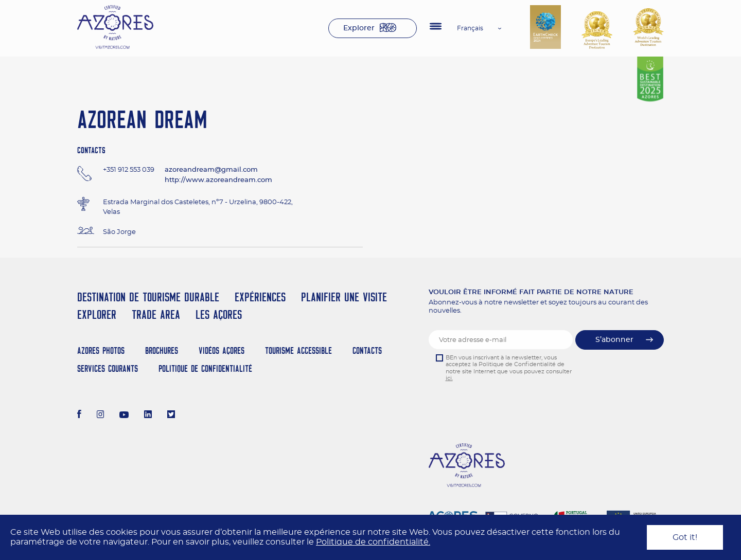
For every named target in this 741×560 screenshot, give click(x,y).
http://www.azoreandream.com (218, 180)
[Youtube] (124, 416)
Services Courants (108, 368)
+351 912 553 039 (129, 170)
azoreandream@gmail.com (211, 170)
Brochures (162, 350)
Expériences (260, 297)
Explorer (359, 28)
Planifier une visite (344, 297)
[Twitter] (171, 416)
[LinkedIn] (148, 416)
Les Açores (219, 314)
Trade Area (156, 314)
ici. (449, 378)
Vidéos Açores (222, 350)
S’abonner (614, 340)
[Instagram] (101, 416)
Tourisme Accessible (298, 350)
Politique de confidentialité (205, 368)
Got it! (685, 537)
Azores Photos (101, 350)
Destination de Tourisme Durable (148, 297)
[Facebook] (79, 416)
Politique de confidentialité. (373, 542)
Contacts (367, 350)
